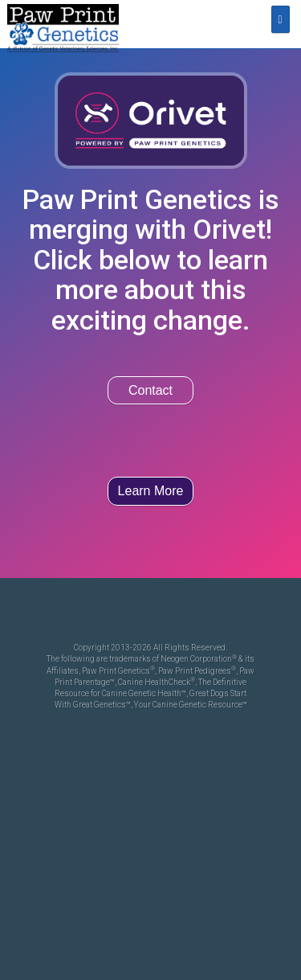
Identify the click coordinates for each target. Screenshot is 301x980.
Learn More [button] (151, 491)
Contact (150, 390)
